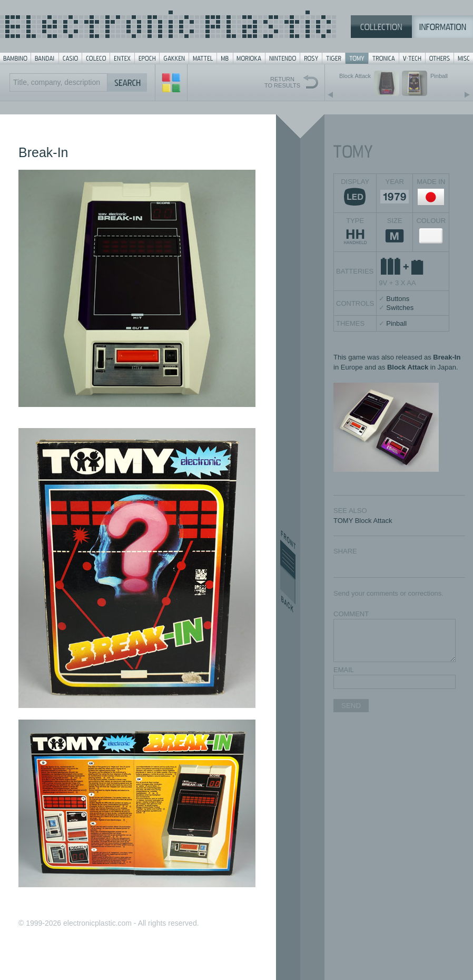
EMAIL (344, 670)
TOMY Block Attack (363, 521)
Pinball (396, 323)
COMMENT (351, 614)
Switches (400, 308)
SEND (351, 706)
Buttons (398, 299)
